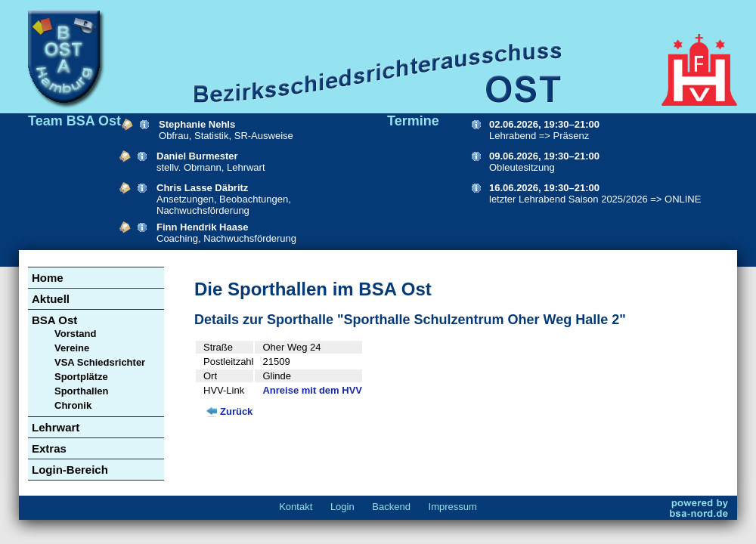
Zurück (236, 411)
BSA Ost (54, 320)
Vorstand (75, 334)
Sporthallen (82, 391)
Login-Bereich (70, 470)
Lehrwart (56, 427)
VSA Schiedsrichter (100, 362)
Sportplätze (81, 377)
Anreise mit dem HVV (312, 390)
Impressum (453, 507)
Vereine (72, 348)
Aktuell (51, 299)
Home (48, 278)
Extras (49, 448)
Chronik (73, 405)
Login (342, 507)
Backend (391, 507)
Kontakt (296, 507)
